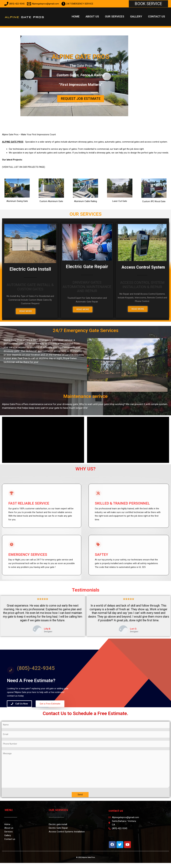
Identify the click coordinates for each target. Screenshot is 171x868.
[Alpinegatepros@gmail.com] (43, 4)
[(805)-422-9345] (14, 4)
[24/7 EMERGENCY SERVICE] (77, 4)
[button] (148, 4)
